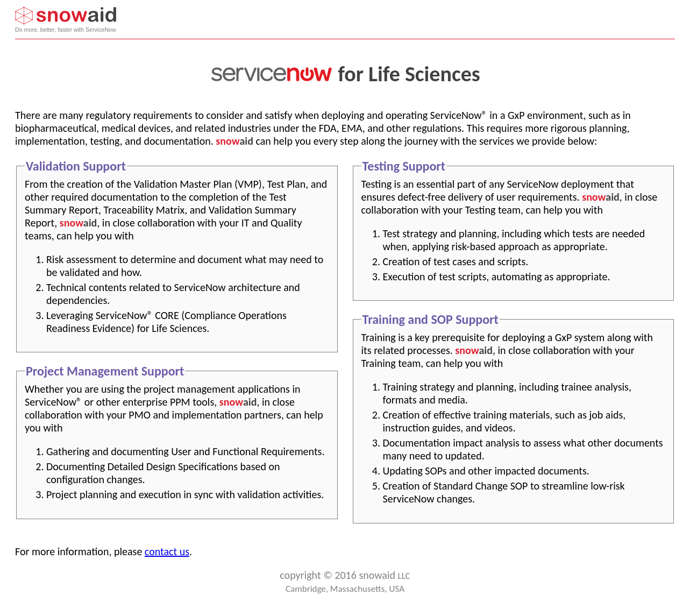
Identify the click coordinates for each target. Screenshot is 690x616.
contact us (167, 551)
